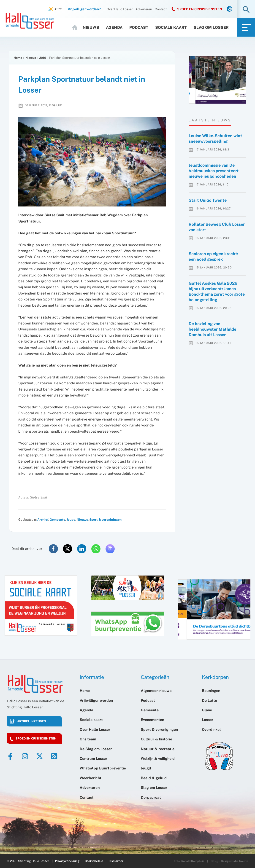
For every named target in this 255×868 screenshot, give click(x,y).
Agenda (114, 27)
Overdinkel (211, 730)
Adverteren (144, 9)
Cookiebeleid (94, 861)
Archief (43, 520)
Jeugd (71, 520)
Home (75, 27)
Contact (161, 9)
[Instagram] (25, 756)
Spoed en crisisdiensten (36, 738)
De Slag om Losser (96, 749)
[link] (229, 9)
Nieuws (91, 27)
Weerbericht (91, 778)
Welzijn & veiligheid (158, 759)
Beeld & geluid (154, 778)
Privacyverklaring (67, 861)
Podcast (139, 27)
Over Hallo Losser (120, 9)
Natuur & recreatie (158, 749)
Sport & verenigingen (105, 520)
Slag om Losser (211, 27)
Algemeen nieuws (156, 691)
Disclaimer (116, 861)
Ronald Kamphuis (193, 861)
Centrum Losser (94, 759)
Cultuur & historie (156, 739)
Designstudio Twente (235, 861)
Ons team (88, 739)
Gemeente (57, 520)
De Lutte (209, 701)
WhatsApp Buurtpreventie (103, 768)
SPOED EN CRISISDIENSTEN (200, 9)
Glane (207, 710)
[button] (246, 10)
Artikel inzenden (32, 721)
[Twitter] (40, 756)
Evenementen (152, 720)
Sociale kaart (171, 27)
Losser (208, 720)
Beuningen (211, 691)
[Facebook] (10, 756)
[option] (217, 80)
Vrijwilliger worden (96, 701)
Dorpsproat (151, 797)
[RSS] (54, 756)
